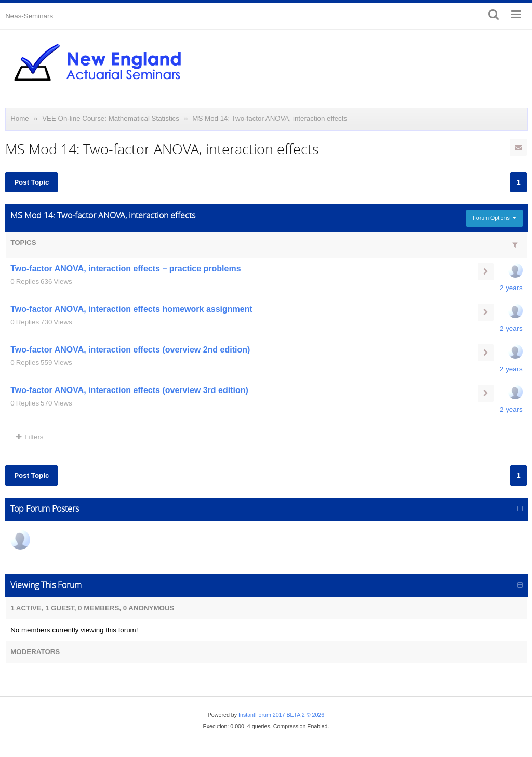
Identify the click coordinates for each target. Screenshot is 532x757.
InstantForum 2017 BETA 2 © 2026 (281, 715)
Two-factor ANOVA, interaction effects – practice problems (125, 269)
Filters (30, 437)
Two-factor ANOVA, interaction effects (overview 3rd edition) (129, 390)
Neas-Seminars (29, 16)
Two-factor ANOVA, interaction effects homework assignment (131, 309)
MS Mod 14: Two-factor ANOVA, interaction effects (270, 118)
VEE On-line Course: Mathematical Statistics (111, 118)
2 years (511, 288)
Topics (23, 243)
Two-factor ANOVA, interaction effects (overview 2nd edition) (130, 350)
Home (20, 118)
